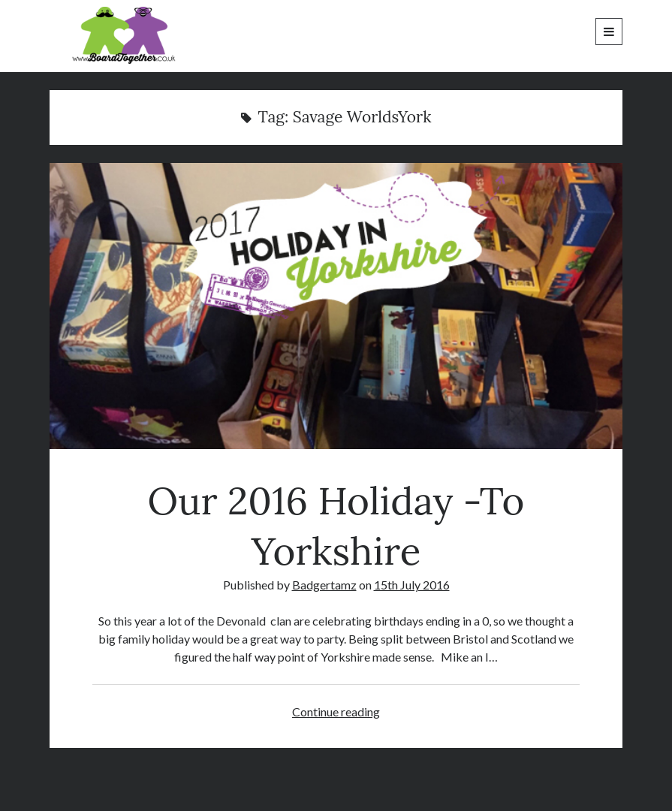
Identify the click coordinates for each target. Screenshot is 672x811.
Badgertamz (324, 585)
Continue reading (336, 712)
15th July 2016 (412, 585)
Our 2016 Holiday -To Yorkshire (336, 306)
